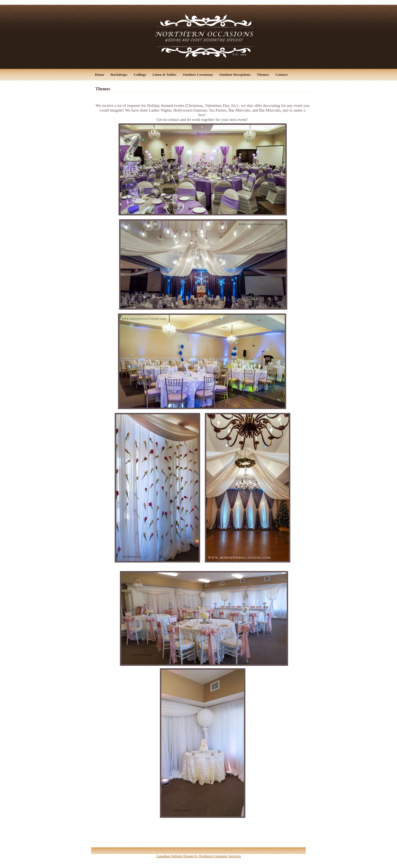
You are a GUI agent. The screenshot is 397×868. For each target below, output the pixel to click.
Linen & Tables (164, 75)
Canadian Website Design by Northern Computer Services (198, 856)
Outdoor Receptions (235, 75)
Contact (282, 75)
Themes (263, 75)
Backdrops (119, 75)
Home (100, 75)
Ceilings (140, 75)
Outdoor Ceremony (198, 75)
